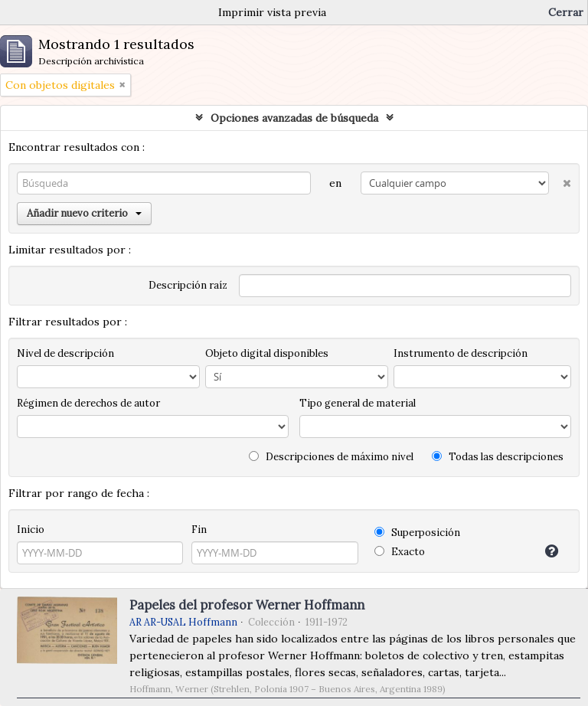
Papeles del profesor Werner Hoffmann (247, 605)
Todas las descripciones (498, 457)
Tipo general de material (358, 403)
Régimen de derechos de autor (88, 403)
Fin (199, 529)
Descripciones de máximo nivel (331, 457)
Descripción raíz (188, 285)
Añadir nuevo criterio (84, 213)
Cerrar (566, 12)
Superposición (417, 533)
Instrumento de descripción (461, 353)
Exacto (400, 552)
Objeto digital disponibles (267, 353)
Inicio (31, 529)
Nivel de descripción (65, 353)
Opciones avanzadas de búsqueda (294, 118)
